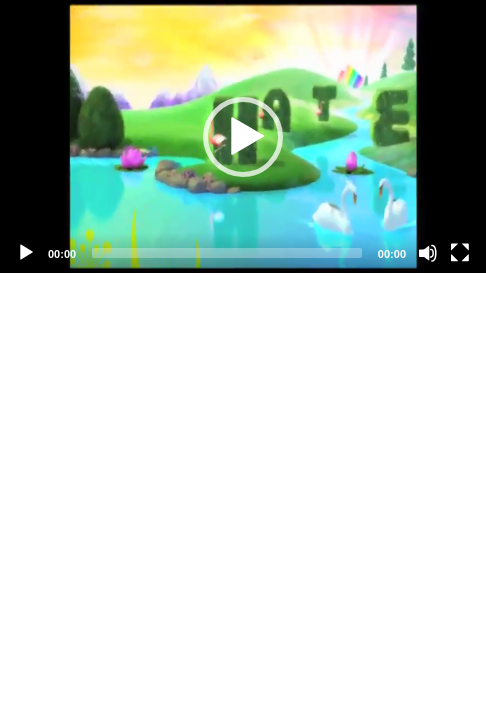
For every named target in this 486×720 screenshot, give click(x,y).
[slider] (227, 253)
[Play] (26, 253)
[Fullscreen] (460, 253)
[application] (243, 136)
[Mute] (428, 253)
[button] (243, 137)
